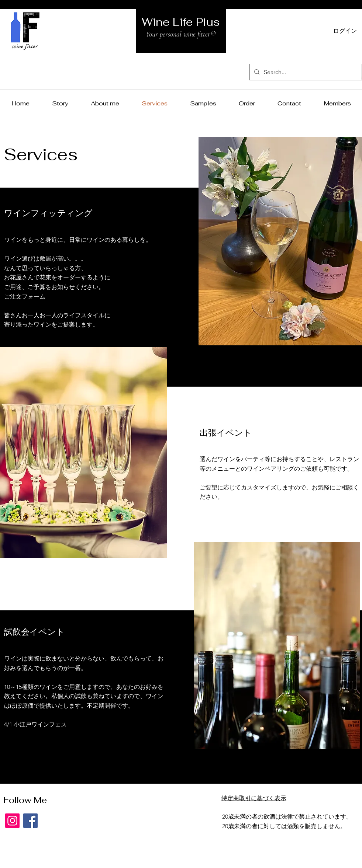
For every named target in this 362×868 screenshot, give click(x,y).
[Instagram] (12, 821)
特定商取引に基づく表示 (254, 798)
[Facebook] (30, 821)
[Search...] (305, 72)
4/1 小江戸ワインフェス (35, 724)
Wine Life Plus (181, 22)
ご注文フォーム (25, 297)
